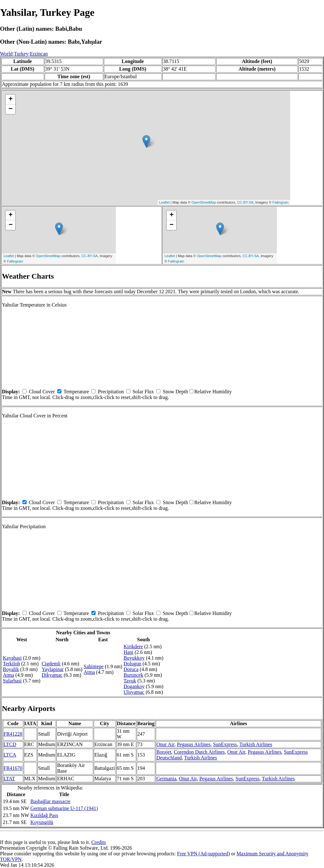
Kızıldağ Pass (44, 815)
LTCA (10, 755)
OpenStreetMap (204, 202)
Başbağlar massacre (50, 801)
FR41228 (13, 734)
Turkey (21, 54)
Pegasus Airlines (194, 744)
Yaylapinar (53, 669)
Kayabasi (12, 658)
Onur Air (165, 744)
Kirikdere (133, 646)
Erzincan (39, 54)
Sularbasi (12, 681)
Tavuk (130, 681)
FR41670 (13, 768)
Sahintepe (93, 666)
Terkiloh (11, 664)
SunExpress (225, 744)
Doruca (131, 669)
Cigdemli (51, 664)
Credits (98, 842)
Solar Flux (143, 392)
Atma (9, 675)
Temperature (76, 392)
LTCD (10, 744)
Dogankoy (134, 686)
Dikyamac (52, 675)
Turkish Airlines (256, 744)
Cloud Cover (42, 392)
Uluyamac (134, 692)
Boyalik (11, 669)
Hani (128, 652)
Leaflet (164, 202)
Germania (166, 779)
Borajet (164, 752)
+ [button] (11, 99)
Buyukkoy (134, 658)
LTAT (9, 779)
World (6, 54)
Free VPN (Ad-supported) (203, 854)
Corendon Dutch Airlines (199, 752)
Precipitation (111, 392)
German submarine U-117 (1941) (64, 808)
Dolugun (132, 664)
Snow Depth (175, 392)
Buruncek (133, 675)
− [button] (11, 109)
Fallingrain (280, 202)
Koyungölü (42, 822)
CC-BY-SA (245, 202)
